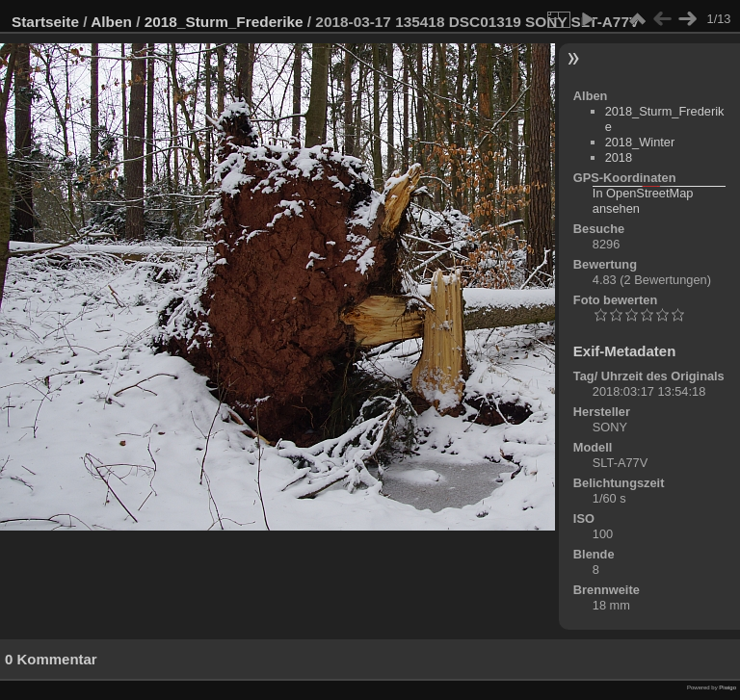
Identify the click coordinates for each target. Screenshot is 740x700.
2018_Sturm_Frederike (224, 22)
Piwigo (727, 687)
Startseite (45, 22)
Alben (111, 22)
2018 (619, 157)
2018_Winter (640, 142)
